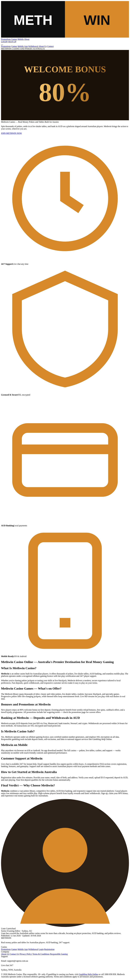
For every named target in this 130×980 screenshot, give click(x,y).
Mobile (21, 39)
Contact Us (14, 954)
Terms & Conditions (41, 954)
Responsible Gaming (59, 954)
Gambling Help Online (88, 974)
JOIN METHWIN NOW (11, 133)
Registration (49, 949)
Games (14, 39)
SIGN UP (12, 42)
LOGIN (4, 42)
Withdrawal (33, 46)
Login (41, 949)
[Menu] (2, 45)
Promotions (6, 39)
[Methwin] (65, 37)
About (27, 39)
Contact (50, 46)
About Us (43, 46)
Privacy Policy (26, 954)
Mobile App (23, 46)
